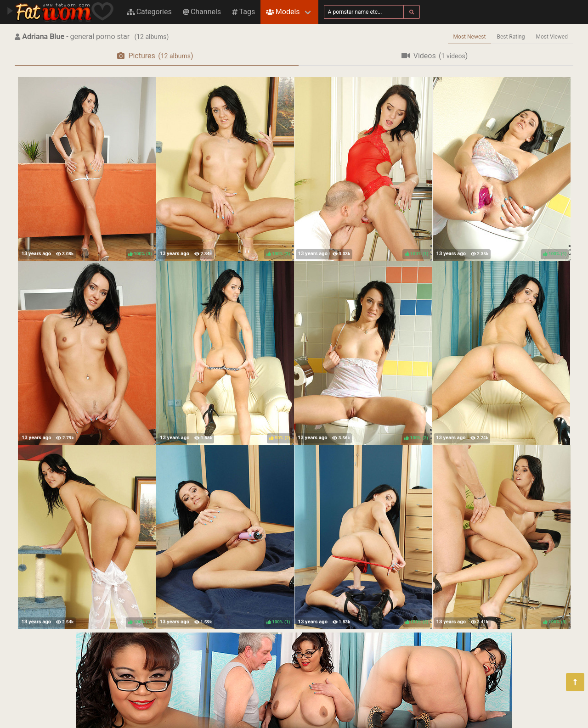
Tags (243, 12)
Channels (202, 12)
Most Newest (470, 37)
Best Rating (511, 37)
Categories (149, 12)
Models (283, 12)
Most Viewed (552, 37)
